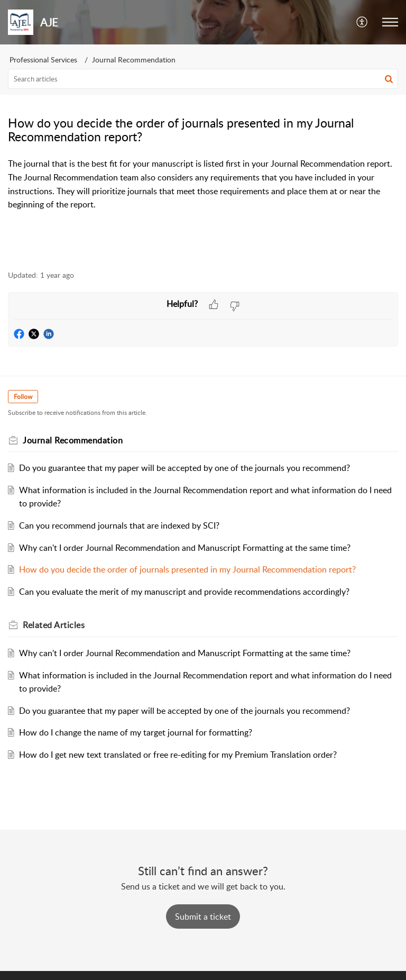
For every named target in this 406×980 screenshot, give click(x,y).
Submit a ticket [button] (203, 917)
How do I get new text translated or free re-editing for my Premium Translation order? (178, 755)
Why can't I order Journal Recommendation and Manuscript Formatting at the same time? (185, 548)
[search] (203, 79)
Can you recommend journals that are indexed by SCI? (119, 525)
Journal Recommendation (134, 60)
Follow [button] (23, 397)
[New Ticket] (203, 917)
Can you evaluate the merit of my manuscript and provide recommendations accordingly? (184, 592)
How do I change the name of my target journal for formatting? (136, 732)
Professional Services (43, 60)
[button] (362, 22)
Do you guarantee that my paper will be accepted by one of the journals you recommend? (184, 468)
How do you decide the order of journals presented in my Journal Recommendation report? (187, 569)
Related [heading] (54, 625)
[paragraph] (203, 191)
